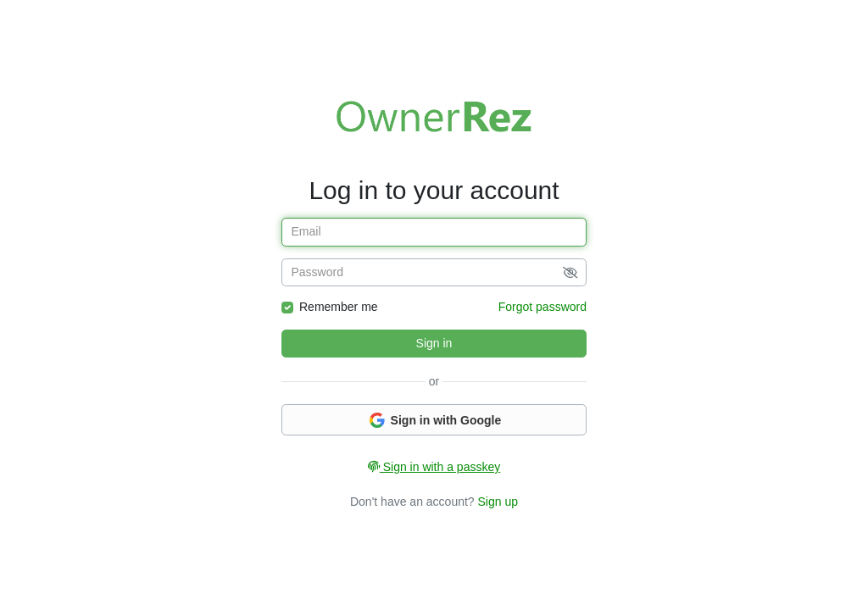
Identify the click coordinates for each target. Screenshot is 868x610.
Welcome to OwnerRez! (434, 116)
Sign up (498, 502)
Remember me (339, 307)
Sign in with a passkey (434, 467)
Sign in (434, 343)
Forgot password (542, 307)
